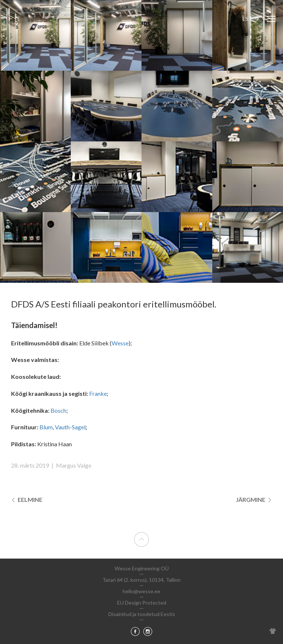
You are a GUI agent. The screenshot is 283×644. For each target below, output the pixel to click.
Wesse (120, 343)
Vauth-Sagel (70, 427)
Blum (46, 427)
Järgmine (254, 499)
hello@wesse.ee (141, 591)
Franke (98, 393)
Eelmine (27, 499)
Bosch (58, 410)
